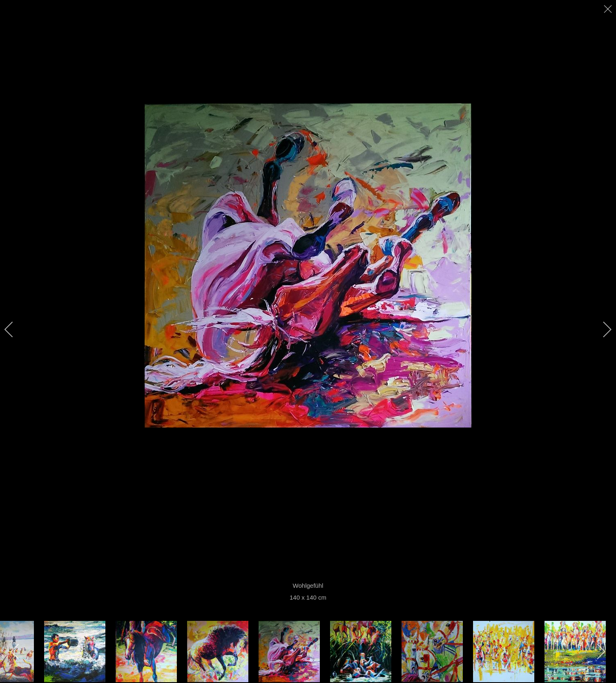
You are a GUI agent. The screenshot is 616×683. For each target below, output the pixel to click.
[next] (602, 329)
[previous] (14, 329)
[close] (609, 9)
